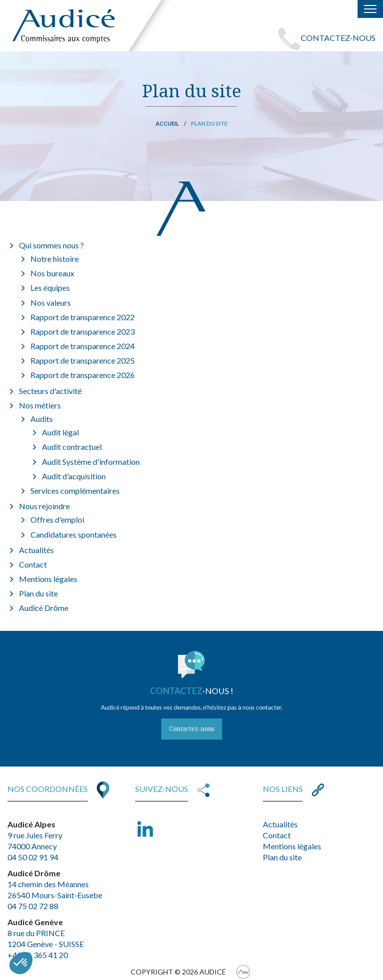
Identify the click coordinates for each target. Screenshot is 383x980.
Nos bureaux (52, 273)
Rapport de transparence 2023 (83, 331)
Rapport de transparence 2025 (83, 360)
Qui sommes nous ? (51, 245)
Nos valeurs (51, 302)
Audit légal (60, 432)
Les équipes (50, 288)
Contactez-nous (191, 722)
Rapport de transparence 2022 (83, 317)
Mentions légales (48, 579)
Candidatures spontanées (74, 534)
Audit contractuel (72, 447)
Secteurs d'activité (50, 391)
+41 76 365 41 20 (38, 955)
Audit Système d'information (91, 462)
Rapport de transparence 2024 (83, 346)
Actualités (36, 550)
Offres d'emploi (57, 519)
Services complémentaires (75, 490)
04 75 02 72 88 (33, 906)
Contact (33, 564)
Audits (42, 419)
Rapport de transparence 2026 (83, 375)
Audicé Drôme (44, 608)
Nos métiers (40, 405)
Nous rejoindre (44, 506)
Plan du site (38, 593)
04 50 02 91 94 (33, 857)
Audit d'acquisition (74, 476)
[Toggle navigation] (370, 9)
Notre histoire (55, 259)
